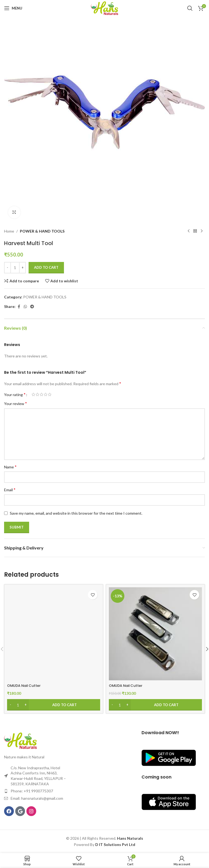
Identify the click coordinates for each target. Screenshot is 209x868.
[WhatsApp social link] (25, 307)
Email (10, 489)
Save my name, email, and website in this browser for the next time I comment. (76, 513)
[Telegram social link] (32, 307)
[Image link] (20, 740)
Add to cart (46, 267)
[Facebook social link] (19, 307)
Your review (16, 403)
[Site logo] (104, 8)
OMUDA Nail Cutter (26, 685)
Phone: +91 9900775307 (32, 791)
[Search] (190, 8)
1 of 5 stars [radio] (33, 394)
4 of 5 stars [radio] (46, 394)
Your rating (15, 394)
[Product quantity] (15, 268)
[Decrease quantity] (7, 268)
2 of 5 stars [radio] (37, 394)
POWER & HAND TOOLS (42, 231)
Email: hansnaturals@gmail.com (37, 798)
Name (10, 467)
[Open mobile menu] (13, 8)
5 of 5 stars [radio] (50, 394)
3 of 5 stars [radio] (42, 394)
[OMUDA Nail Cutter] (54, 634)
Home (9, 231)
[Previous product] (189, 231)
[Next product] (202, 231)
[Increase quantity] (22, 268)
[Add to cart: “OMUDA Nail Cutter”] (54, 705)
